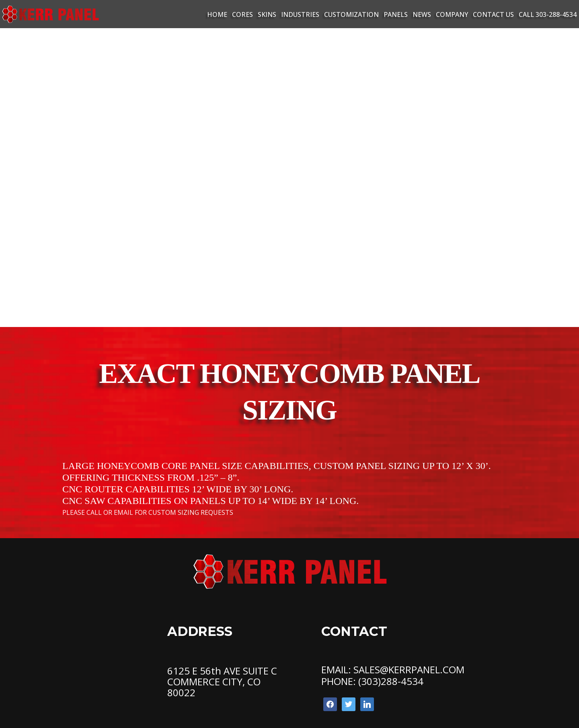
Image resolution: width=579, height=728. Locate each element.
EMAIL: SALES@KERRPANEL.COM (393, 669)
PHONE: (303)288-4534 (372, 681)
